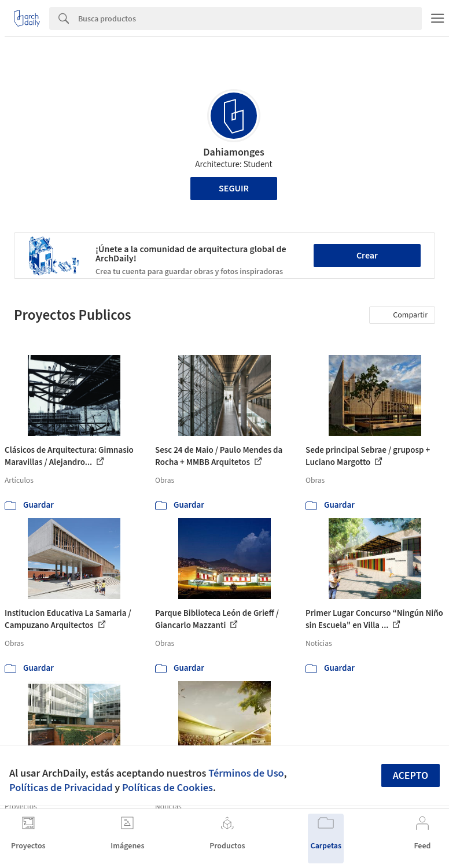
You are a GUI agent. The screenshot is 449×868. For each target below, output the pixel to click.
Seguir (234, 189)
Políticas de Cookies (168, 788)
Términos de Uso (246, 773)
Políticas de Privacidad (61, 788)
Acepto (411, 776)
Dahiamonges (234, 152)
